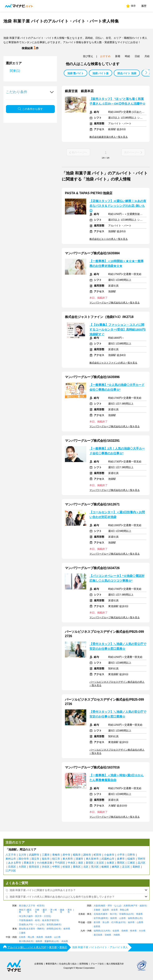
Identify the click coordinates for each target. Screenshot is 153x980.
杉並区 (66, 867)
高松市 (30, 941)
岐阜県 (67, 929)
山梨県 (140, 922)
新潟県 (97, 922)
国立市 (35, 859)
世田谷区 (34, 867)
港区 (81, 863)
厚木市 (70, 911)
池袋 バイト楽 (101, 73)
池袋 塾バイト (76, 73)
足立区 (126, 867)
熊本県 (133, 931)
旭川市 (113, 914)
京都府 (97, 910)
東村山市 (11, 859)
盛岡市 (104, 918)
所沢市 (38, 916)
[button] (146, 73)
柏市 (37, 920)
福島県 (131, 918)
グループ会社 (97, 964)
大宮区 (47, 916)
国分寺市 (24, 859)
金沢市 (122, 922)
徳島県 (39, 941)
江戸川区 (11, 871)
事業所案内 (51, 964)
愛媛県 (48, 941)
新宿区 (90, 863)
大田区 (22, 867)
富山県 (106, 922)
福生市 (46, 859)
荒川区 (95, 867)
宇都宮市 (54, 920)
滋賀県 (106, 910)
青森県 (139, 914)
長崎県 (125, 931)
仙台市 (130, 914)
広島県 (22, 937)
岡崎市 (41, 929)
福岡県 (97, 931)
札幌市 (104, 914)
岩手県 (97, 918)
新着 (118, 56)
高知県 (65, 941)
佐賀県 (116, 931)
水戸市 (30, 925)
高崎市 (57, 925)
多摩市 (121, 859)
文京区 (100, 863)
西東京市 (29, 863)
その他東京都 (44, 863)
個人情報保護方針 (115, 964)
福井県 (131, 922)
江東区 (131, 863)
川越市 (30, 916)
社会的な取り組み (68, 964)
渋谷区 (46, 867)
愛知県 (22, 929)
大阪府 (97, 906)
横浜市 (29, 911)
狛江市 (56, 859)
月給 (147, 56)
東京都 (22, 906)
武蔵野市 (34, 855)
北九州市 (105, 931)
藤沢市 (45, 911)
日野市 (131, 855)
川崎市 (37, 911)
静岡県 (50, 929)
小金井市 (109, 855)
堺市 (110, 906)
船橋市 (30, 920)
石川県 (114, 922)
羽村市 (142, 859)
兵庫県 (127, 906)
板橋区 (105, 867)
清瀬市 (79, 859)
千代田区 (60, 863)
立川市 (22, 855)
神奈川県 (22, 911)
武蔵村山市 (108, 859)
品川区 (142, 863)
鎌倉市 (62, 911)
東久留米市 (92, 859)
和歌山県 (124, 910)
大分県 (142, 931)
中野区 (56, 867)
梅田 (103, 906)
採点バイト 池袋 (127, 73)
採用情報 (84, 964)
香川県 (22, 941)
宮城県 (122, 914)
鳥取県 (40, 937)
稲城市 (131, 859)
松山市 (55, 941)
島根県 (49, 937)
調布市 (87, 855)
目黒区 (12, 867)
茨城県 (22, 925)
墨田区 (121, 863)
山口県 (57, 937)
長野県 (97, 927)
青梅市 (56, 855)
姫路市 (143, 906)
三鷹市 (46, 855)
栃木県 (46, 920)
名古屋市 (31, 929)
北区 (86, 867)
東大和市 (68, 859)
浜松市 (57, 929)
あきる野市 (15, 863)
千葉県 (22, 920)
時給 (127, 56)
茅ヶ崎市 (53, 911)
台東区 (110, 863)
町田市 (98, 855)
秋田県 (114, 918)
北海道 (97, 914)
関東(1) (15, 71)
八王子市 (11, 855)
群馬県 (50, 925)
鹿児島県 (98, 935)
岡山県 (31, 937)
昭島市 (77, 855)
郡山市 (139, 918)
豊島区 (77, 867)
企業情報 (39, 964)
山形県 (122, 918)
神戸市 (134, 906)
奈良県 (114, 910)
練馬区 (116, 867)
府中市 (66, 855)
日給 (137, 56)
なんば (117, 906)
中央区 (72, 863)
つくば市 (39, 925)
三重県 (22, 933)
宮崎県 (108, 935)
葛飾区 (136, 867)
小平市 (121, 855)
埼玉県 (22, 916)
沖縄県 (117, 935)
